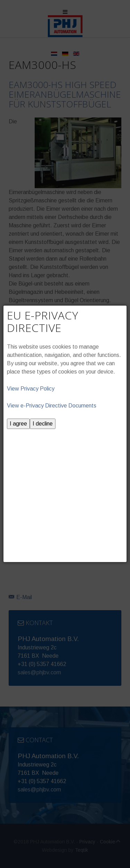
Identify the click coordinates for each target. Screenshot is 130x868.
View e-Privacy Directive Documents (52, 406)
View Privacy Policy (31, 389)
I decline (43, 424)
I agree (18, 424)
